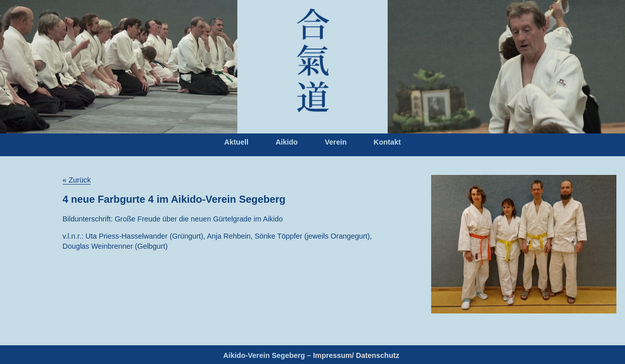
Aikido (286, 142)
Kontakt (387, 142)
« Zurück (77, 180)
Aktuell (236, 142)
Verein (336, 142)
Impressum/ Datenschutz (356, 355)
